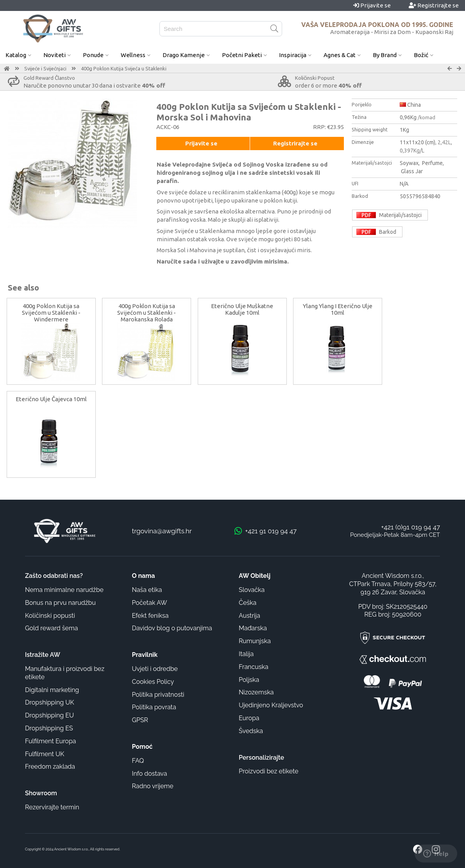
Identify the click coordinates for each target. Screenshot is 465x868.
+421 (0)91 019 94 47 (410, 527)
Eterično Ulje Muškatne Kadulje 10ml (242, 309)
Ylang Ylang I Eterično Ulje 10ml (338, 309)
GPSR (140, 720)
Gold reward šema (51, 628)
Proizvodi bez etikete (269, 771)
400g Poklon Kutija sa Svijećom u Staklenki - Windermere (51, 313)
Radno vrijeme (153, 786)
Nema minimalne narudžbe (64, 590)
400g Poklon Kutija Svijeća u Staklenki (124, 68)
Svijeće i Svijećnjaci (45, 68)
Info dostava (150, 774)
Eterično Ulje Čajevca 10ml (51, 399)
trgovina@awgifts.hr (162, 531)
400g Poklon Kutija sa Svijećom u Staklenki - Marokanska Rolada (147, 313)
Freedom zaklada (50, 767)
